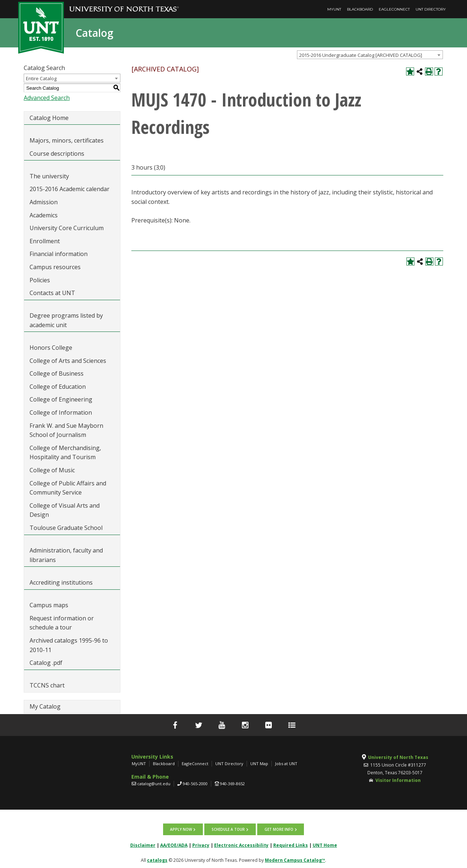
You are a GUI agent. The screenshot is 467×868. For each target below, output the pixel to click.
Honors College (51, 348)
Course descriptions (57, 154)
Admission (44, 202)
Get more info (278, 829)
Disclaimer (143, 844)
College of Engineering (61, 399)
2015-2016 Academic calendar (70, 189)
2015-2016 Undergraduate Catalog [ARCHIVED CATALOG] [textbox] (361, 55)
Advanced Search (47, 98)
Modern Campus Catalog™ (295, 859)
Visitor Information (398, 780)
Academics (44, 215)
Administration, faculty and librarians (66, 555)
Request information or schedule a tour (62, 623)
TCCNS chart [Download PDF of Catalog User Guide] (47, 685)
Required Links (291, 844)
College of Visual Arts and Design (65, 510)
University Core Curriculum (67, 228)
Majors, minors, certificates (67, 140)
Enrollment (45, 241)
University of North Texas (398, 757)
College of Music (52, 470)
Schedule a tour (228, 829)
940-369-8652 (232, 784)
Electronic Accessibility (241, 844)
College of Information (61, 412)
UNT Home (325, 844)
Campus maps (49, 605)
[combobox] (370, 55)
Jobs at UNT (286, 764)
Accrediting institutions (61, 582)
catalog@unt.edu (154, 784)
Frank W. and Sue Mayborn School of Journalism (66, 430)
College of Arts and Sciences (68, 361)
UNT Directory (431, 9)
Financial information (59, 254)
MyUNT (334, 9)
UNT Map (259, 764)
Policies (40, 280)
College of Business (57, 373)
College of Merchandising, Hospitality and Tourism (65, 453)
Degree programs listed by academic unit (66, 320)
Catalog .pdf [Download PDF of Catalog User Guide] (46, 663)
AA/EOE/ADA (174, 844)
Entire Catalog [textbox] (41, 78)
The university (49, 176)
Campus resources (55, 267)
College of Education (58, 387)
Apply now (182, 829)
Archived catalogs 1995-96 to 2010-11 (69, 645)
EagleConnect (394, 9)
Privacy (201, 844)
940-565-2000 (195, 784)
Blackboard (360, 9)
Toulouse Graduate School (66, 528)
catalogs (157, 859)
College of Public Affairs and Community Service (68, 488)
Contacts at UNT (52, 293)
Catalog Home (49, 118)
